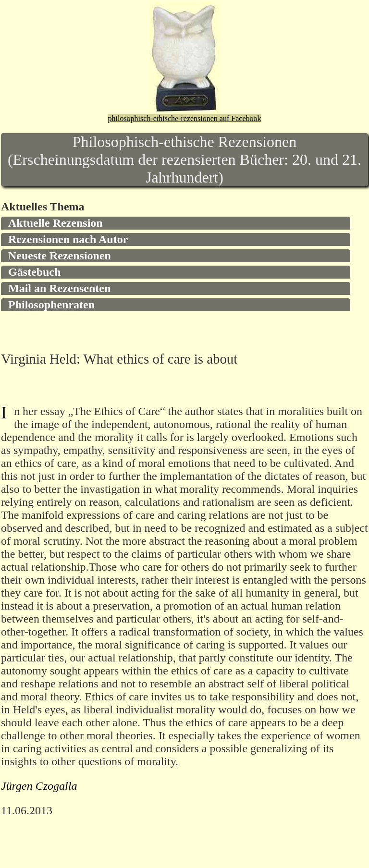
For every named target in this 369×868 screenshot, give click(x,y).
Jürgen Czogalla (39, 786)
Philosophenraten (51, 305)
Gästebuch (34, 272)
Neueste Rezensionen (60, 256)
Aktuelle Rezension (55, 223)
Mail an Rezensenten (59, 288)
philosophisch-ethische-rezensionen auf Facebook (184, 118)
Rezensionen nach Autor (68, 239)
